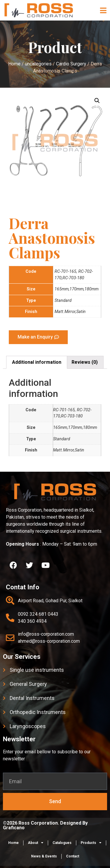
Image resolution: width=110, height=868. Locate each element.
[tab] (37, 362)
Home (13, 843)
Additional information (37, 362)
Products (91, 843)
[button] (103, 10)
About (36, 843)
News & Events (44, 856)
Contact (73, 856)
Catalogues (62, 843)
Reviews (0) (85, 362)
